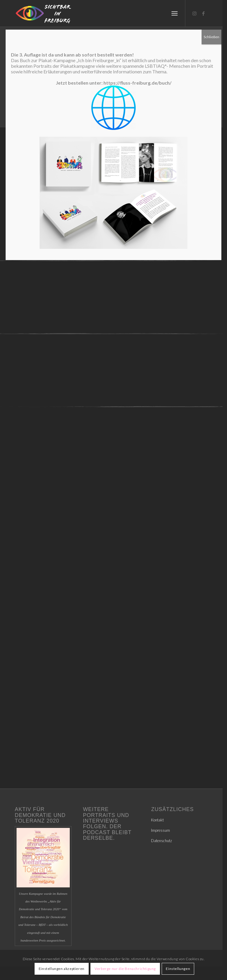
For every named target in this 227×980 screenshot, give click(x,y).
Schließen (211, 37)
